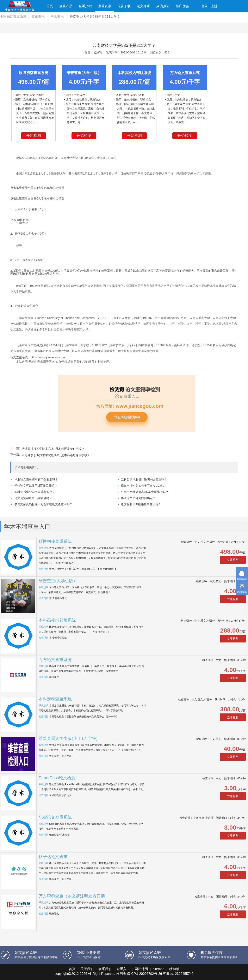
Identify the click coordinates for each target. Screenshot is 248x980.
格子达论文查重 (53, 857)
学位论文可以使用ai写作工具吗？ (36, 486)
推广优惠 (182, 6)
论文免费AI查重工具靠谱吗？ (33, 498)
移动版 (174, 969)
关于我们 (87, 969)
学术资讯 (57, 17)
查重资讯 (105, 6)
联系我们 (105, 969)
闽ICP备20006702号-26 (145, 974)
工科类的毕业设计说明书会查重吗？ (144, 479)
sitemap (159, 969)
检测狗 (98, 52)
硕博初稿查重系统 (55, 541)
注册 (214, 6)
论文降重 (143, 6)
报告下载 (124, 6)
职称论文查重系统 (55, 817)
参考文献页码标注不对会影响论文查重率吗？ (43, 504)
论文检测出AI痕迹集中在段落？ (141, 504)
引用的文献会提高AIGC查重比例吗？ (145, 492)
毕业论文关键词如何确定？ (138, 498)
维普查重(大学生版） (58, 581)
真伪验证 (163, 6)
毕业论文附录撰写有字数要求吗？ (36, 479)
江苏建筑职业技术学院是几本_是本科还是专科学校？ (56, 455)
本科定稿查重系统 (55, 699)
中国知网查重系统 (13, 17)
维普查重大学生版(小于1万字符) (68, 738)
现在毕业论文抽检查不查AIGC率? (143, 486)
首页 (50, 6)
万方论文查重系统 (55, 660)
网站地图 (141, 969)
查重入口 (123, 969)
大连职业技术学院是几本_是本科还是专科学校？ (53, 449)
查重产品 (66, 6)
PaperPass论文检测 (57, 778)
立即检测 (233, 560)
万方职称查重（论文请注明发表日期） (74, 896)
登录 (205, 6)
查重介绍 (85, 6)
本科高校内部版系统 (57, 620)
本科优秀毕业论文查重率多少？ (35, 492)
